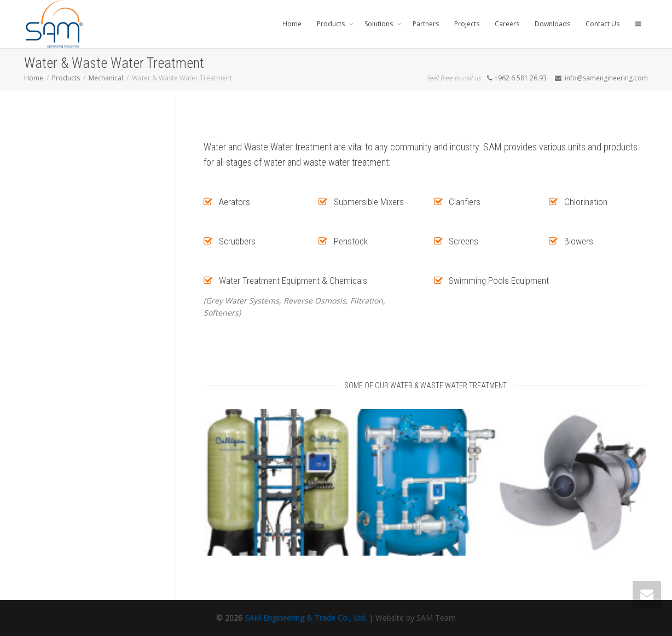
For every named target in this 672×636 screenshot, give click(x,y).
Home (292, 24)
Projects (467, 24)
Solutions (380, 24)
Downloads (552, 24)
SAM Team (436, 618)
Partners (426, 24)
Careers (507, 24)
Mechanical (106, 78)
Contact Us (603, 24)
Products (332, 24)
